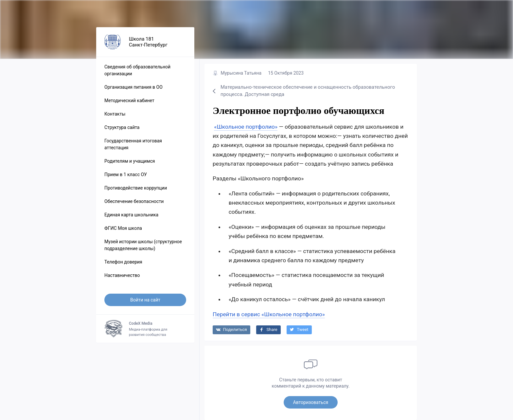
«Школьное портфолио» (246, 127)
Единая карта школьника (131, 215)
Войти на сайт (145, 300)
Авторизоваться (311, 402)
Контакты (115, 114)
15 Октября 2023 (286, 73)
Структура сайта (122, 127)
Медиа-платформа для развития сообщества (145, 329)
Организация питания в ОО (133, 87)
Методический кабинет (129, 100)
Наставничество (122, 275)
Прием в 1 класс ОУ (126, 174)
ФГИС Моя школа (123, 228)
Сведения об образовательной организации (137, 70)
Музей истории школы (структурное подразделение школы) (143, 245)
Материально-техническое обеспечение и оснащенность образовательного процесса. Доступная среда (304, 91)
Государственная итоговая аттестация (133, 144)
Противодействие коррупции (136, 188)
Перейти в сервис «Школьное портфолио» (269, 314)
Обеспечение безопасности (134, 201)
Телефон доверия (123, 262)
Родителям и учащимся (130, 161)
